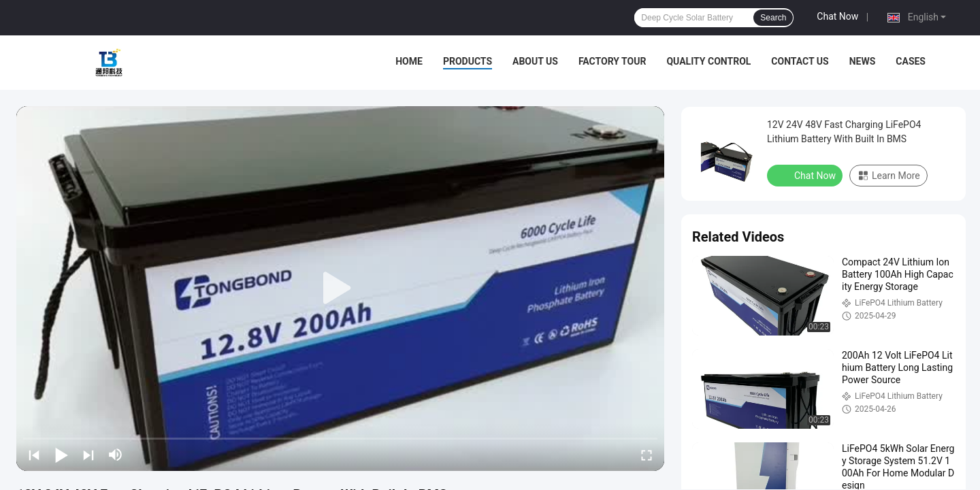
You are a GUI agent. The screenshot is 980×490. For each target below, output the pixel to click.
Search (773, 18)
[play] (340, 289)
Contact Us (800, 61)
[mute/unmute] (116, 455)
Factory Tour (612, 61)
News (863, 61)
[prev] (34, 455)
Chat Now (837, 16)
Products (468, 61)
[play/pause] (61, 455)
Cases (911, 61)
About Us (535, 61)
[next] (88, 455)
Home (409, 61)
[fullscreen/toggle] (647, 455)
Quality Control (708, 61)
